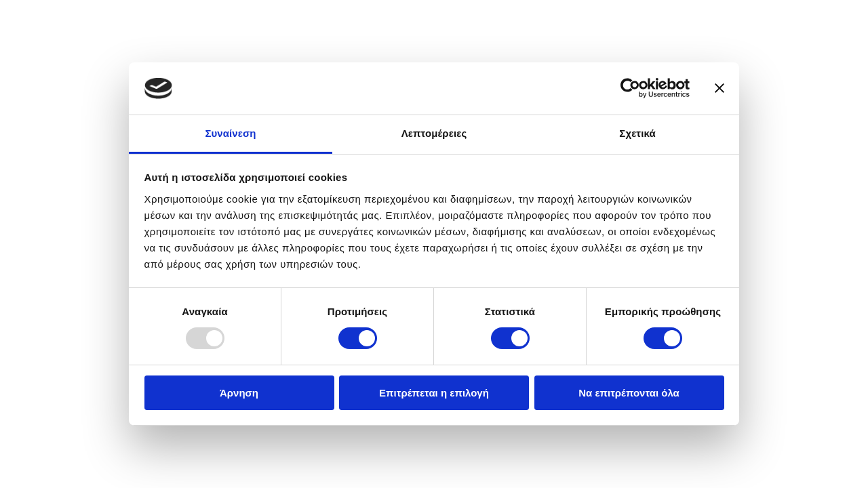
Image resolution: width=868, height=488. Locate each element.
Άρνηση (239, 393)
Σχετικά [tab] (637, 133)
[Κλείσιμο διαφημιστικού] (719, 88)
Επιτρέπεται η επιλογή (434, 393)
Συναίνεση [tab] (230, 133)
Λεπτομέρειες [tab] (434, 133)
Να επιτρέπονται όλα (629, 393)
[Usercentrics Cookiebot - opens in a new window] (630, 88)
